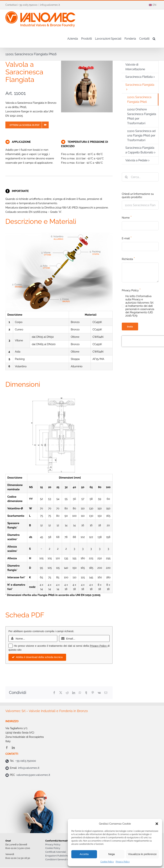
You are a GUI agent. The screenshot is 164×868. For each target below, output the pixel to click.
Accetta (84, 854)
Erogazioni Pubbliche (57, 856)
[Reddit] (67, 693)
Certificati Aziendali (56, 852)
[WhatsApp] (80, 693)
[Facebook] (54, 693)
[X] (61, 693)
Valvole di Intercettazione (135, 67)
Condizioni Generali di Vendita (62, 859)
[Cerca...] (140, 177)
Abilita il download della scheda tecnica (37, 657)
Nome (127, 217)
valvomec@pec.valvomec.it (33, 775)
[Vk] (99, 693)
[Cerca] (126, 177)
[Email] (106, 693)
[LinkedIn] (74, 693)
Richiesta (128, 259)
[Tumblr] (86, 693)
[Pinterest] (93, 693)
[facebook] (7, 748)
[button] (157, 824)
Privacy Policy (123, 862)
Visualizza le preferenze (142, 854)
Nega (112, 854)
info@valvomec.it (50, 5)
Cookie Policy (107, 862)
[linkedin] (13, 748)
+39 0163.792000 (26, 761)
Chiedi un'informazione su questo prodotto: (138, 196)
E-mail (127, 238)
